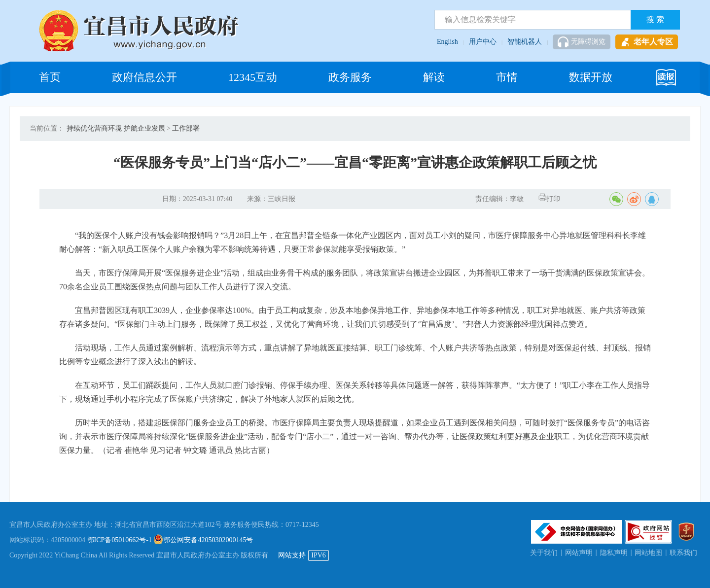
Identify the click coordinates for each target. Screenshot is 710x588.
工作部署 (186, 128)
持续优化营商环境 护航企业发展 (116, 128)
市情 (507, 77)
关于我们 (544, 553)
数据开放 (591, 77)
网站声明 (579, 553)
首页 (50, 77)
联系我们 (683, 553)
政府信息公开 (144, 77)
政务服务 (350, 77)
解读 (434, 77)
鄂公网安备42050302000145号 (203, 540)
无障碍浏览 (582, 42)
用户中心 (483, 42)
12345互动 (253, 77)
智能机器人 (525, 42)
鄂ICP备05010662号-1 (120, 540)
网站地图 (648, 553)
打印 (549, 199)
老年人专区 (647, 42)
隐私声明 (614, 553)
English (447, 42)
